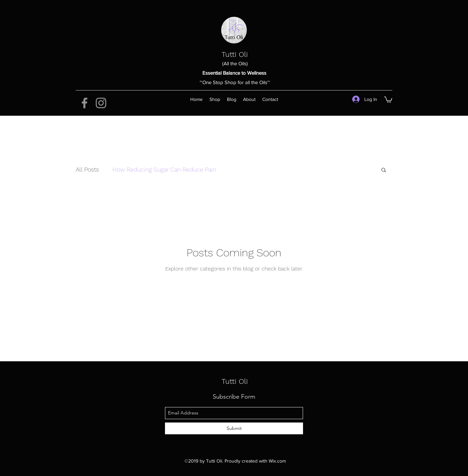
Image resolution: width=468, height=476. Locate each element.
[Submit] (234, 428)
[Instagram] (101, 103)
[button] (388, 99)
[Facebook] (85, 103)
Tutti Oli (235, 54)
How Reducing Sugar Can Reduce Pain (164, 169)
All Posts (87, 169)
